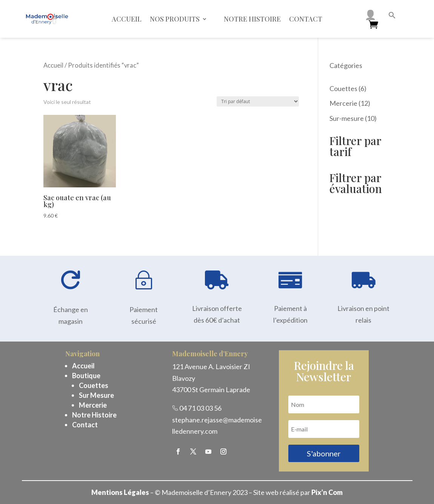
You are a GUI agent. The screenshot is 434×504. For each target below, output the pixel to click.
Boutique (86, 376)
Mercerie (93, 405)
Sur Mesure (96, 395)
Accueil (127, 19)
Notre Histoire (94, 415)
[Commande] (258, 101)
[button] (392, 16)
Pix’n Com (327, 492)
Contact (306, 19)
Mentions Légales (120, 492)
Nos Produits (175, 19)
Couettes (94, 385)
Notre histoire (252, 19)
